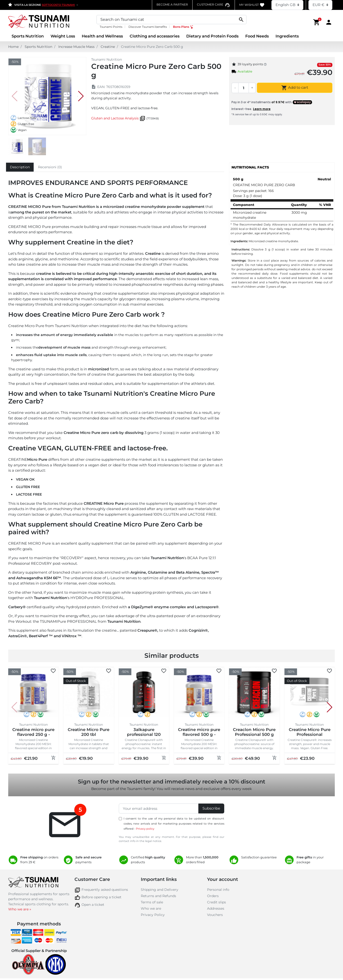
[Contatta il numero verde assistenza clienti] (214, 5)
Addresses (216, 908)
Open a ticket (93, 905)
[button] (317, 22)
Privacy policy (145, 829)
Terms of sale (152, 902)
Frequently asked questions (105, 890)
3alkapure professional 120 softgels (144, 735)
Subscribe (211, 808)
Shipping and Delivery (160, 890)
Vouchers (215, 915)
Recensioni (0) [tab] (50, 167)
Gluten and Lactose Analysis (115, 118)
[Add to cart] (53, 758)
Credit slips (216, 902)
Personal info (218, 890)
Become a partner (172, 4)
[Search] (171, 20)
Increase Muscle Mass (76, 47)
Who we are (151, 908)
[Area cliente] (329, 22)
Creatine (108, 47)
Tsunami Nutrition (107, 59)
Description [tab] (20, 167)
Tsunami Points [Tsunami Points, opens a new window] (111, 27)
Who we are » (20, 909)
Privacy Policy (153, 915)
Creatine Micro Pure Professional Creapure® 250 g (310, 735)
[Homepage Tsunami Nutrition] (47, 22)
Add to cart (295, 88)
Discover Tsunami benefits (148, 27)
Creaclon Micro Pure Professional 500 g (254, 732)
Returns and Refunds (158, 896)
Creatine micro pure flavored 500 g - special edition (199, 735)
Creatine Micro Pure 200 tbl (89, 732)
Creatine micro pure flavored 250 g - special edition (33, 735)
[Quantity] (244, 88)
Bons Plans (183, 27)
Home (13, 47)
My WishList (252, 5)
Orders (213, 896)
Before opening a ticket (101, 897)
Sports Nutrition (38, 47)
